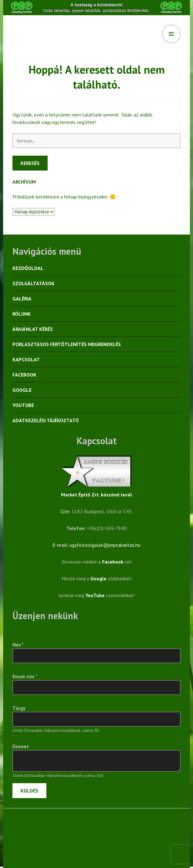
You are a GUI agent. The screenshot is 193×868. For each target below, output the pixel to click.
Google (22, 390)
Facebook (24, 375)
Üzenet (21, 746)
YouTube (23, 405)
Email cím (25, 676)
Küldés (29, 791)
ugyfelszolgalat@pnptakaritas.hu (105, 545)
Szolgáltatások (33, 283)
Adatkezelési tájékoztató (46, 420)
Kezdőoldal (28, 268)
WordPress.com (126, 820)
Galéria (22, 299)
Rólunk (22, 314)
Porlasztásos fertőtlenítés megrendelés (67, 344)
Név (18, 645)
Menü (171, 34)
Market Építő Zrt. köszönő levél (96, 495)
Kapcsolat (26, 359)
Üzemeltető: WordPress (38, 820)
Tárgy (19, 708)
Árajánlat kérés (33, 329)
